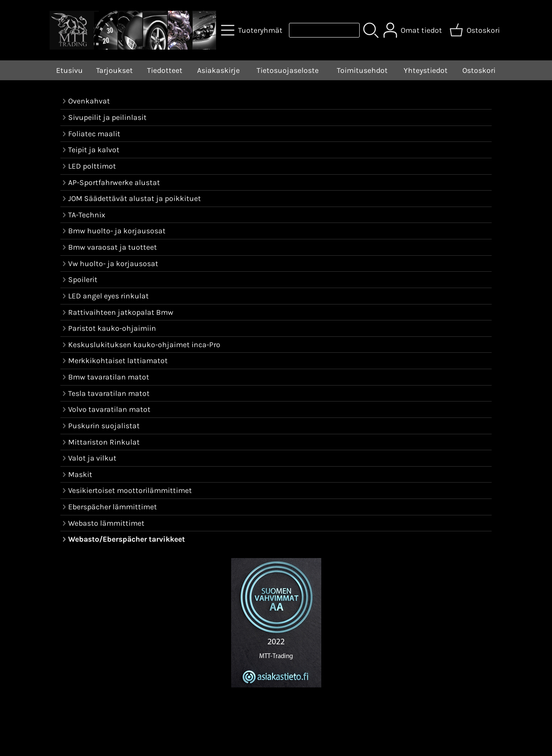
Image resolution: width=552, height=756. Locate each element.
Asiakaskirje (218, 70)
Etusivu (69, 70)
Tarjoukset (114, 70)
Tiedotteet (165, 70)
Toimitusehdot (362, 70)
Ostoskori (479, 70)
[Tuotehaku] (324, 30)
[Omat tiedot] (414, 30)
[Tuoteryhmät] (252, 30)
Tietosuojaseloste (288, 70)
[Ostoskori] (475, 30)
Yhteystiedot (426, 70)
